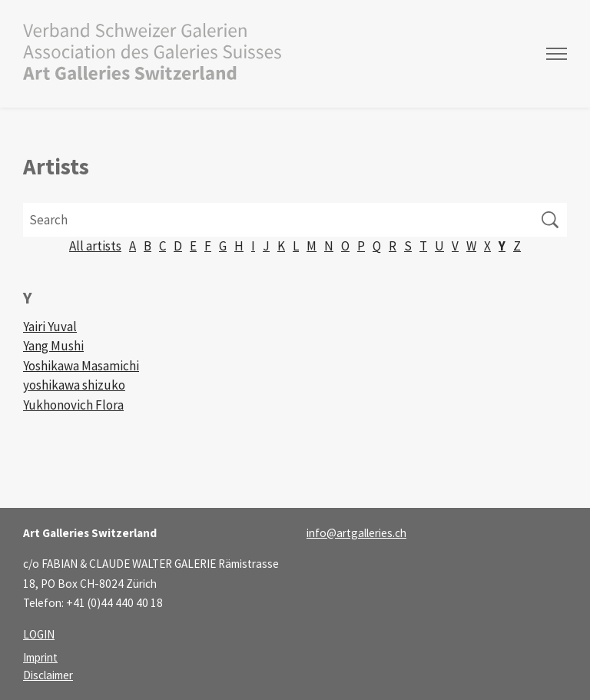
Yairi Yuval (50, 327)
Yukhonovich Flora (73, 405)
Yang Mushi (53, 346)
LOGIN (39, 634)
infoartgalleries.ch (356, 533)
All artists (95, 246)
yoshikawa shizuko (74, 385)
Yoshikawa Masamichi (81, 366)
